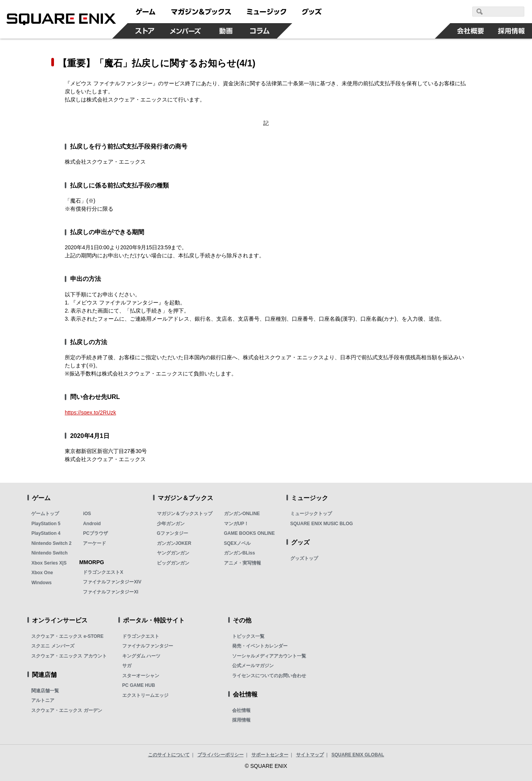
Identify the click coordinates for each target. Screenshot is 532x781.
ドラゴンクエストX (103, 572)
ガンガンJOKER (174, 543)
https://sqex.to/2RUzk (90, 412)
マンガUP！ (237, 524)
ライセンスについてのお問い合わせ (269, 676)
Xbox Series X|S (49, 563)
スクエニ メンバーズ (53, 646)
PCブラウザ (95, 533)
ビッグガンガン (173, 563)
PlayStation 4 (46, 533)
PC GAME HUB (139, 685)
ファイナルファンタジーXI (110, 592)
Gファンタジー (173, 533)
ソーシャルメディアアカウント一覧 (269, 656)
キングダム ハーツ (141, 656)
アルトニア (43, 700)
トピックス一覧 (248, 636)
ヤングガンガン (173, 553)
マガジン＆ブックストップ (185, 514)
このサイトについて (169, 755)
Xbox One (42, 573)
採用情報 (241, 720)
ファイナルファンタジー (148, 646)
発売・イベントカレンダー (260, 646)
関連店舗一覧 (45, 691)
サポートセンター (270, 755)
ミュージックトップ (311, 514)
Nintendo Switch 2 (51, 543)
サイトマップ (310, 755)
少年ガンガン (171, 524)
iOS (87, 514)
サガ (127, 666)
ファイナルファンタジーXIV (112, 582)
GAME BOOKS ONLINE (249, 533)
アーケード (94, 543)
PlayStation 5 (46, 524)
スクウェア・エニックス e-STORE (67, 636)
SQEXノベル (237, 543)
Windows (41, 583)
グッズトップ (304, 558)
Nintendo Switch (49, 553)
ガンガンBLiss (240, 553)
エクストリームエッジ (145, 695)
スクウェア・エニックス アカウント (69, 656)
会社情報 (241, 710)
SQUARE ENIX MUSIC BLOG (322, 524)
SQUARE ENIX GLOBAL (358, 755)
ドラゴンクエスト (141, 636)
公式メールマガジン (253, 666)
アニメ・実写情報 (242, 563)
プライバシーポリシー (221, 755)
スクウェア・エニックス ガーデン (66, 710)
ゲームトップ (45, 514)
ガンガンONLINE (242, 514)
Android (92, 524)
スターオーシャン (141, 676)
